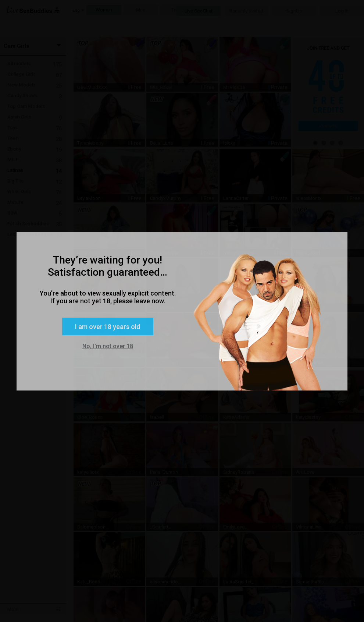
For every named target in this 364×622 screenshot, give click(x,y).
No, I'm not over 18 (108, 346)
